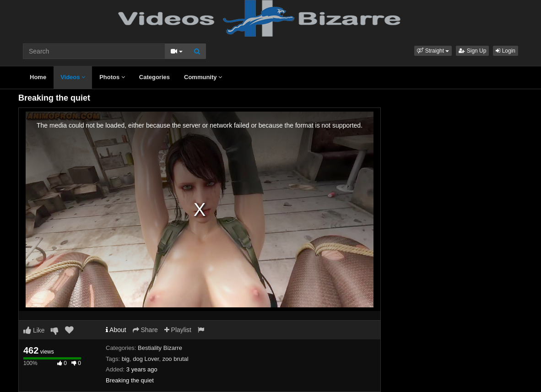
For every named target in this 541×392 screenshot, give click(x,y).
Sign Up (472, 51)
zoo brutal (176, 359)
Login (506, 51)
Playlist (178, 330)
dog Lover (146, 359)
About (116, 330)
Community (203, 77)
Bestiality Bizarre (160, 348)
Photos (112, 77)
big (126, 359)
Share (145, 330)
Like (34, 330)
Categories (154, 77)
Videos (73, 77)
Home (38, 77)
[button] (433, 51)
